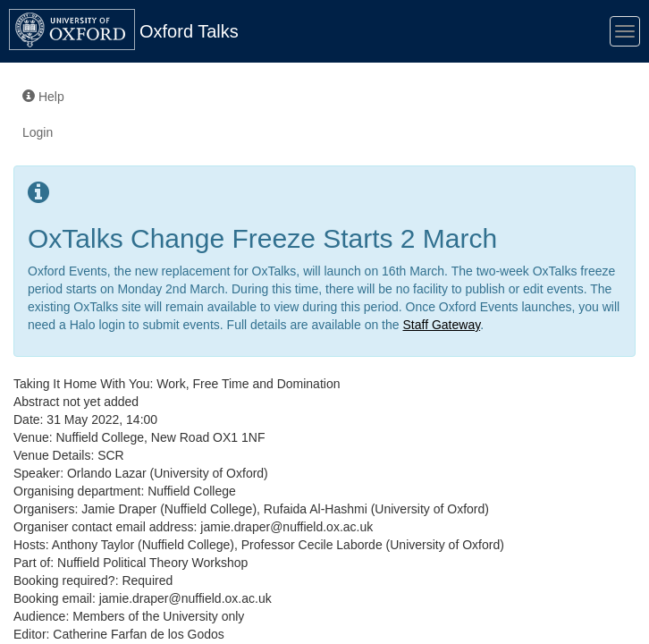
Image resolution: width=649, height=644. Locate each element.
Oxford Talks (189, 31)
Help (43, 97)
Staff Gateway (441, 325)
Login (38, 132)
